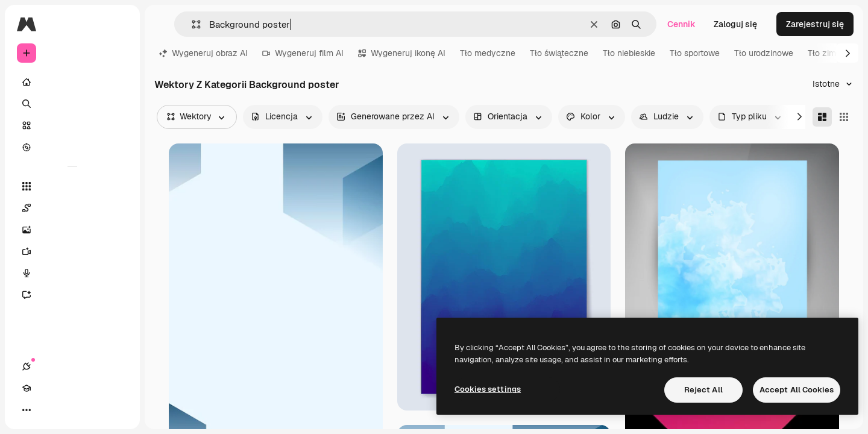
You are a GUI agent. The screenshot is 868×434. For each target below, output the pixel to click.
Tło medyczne (488, 53)
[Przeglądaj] (72, 147)
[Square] (844, 117)
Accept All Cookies (797, 390)
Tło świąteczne (559, 53)
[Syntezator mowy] (72, 273)
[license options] (283, 117)
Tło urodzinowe (764, 53)
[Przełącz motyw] (70, 410)
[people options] (667, 117)
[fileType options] (750, 117)
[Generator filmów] (72, 251)
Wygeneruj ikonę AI (402, 53)
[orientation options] (509, 117)
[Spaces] (72, 208)
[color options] (592, 117)
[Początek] (72, 82)
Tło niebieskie (629, 53)
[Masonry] (822, 117)
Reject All (703, 390)
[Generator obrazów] (72, 230)
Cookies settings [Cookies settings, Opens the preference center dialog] (488, 389)
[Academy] (48, 410)
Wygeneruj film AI (303, 53)
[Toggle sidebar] (118, 24)
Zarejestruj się (815, 24)
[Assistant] (72, 295)
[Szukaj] (72, 104)
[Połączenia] (27, 410)
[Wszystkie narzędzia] (72, 186)
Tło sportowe (695, 53)
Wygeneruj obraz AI (203, 53)
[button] (191, 24)
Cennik (681, 24)
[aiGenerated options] (394, 117)
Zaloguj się (735, 24)
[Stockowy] (72, 125)
